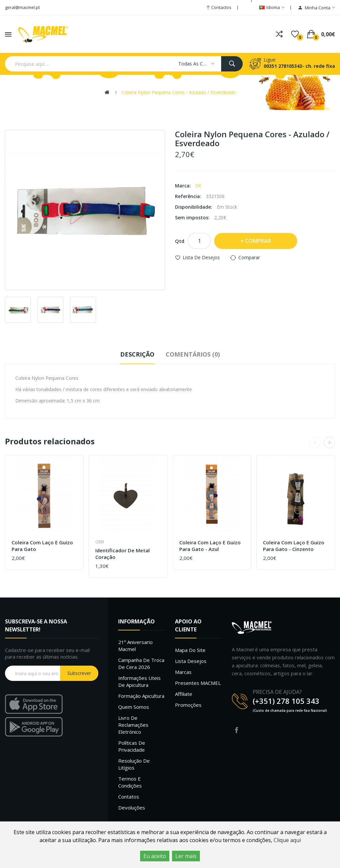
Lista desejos (191, 661)
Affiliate (184, 694)
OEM (100, 542)
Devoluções (132, 808)
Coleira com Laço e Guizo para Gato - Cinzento (294, 546)
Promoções (188, 705)
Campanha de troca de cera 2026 (141, 663)
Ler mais (186, 856)
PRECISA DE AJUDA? (277, 692)
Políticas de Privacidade (132, 746)
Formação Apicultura (141, 696)
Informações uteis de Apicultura (139, 681)
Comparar (249, 257)
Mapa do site (190, 650)
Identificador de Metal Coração (123, 554)
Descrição (137, 354)
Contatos (129, 797)
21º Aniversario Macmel (135, 646)
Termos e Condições (130, 782)
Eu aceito (155, 856)
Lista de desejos (201, 257)
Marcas (183, 672)
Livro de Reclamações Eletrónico (133, 725)
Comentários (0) (193, 354)
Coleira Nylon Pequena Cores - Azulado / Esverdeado (179, 92)
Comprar (258, 241)
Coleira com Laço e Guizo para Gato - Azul (210, 546)
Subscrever (79, 673)
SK (198, 186)
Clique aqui (287, 840)
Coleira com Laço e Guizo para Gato (42, 546)
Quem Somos (134, 707)
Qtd (180, 241)
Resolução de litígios (134, 764)
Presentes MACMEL (198, 683)
